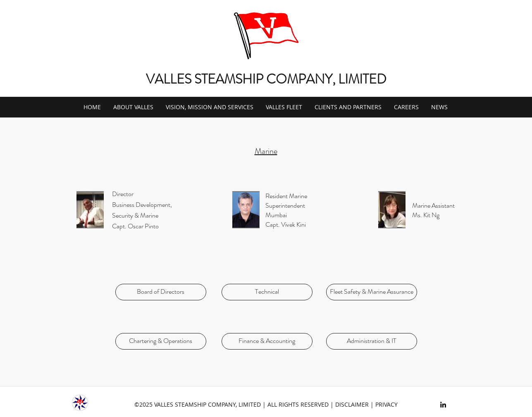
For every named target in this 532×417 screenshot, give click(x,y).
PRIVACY (386, 404)
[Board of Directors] (161, 292)
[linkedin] (443, 405)
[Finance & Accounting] (267, 341)
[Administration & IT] (372, 341)
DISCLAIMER (352, 404)
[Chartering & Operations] (161, 341)
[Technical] (267, 292)
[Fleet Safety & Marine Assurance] (372, 292)
